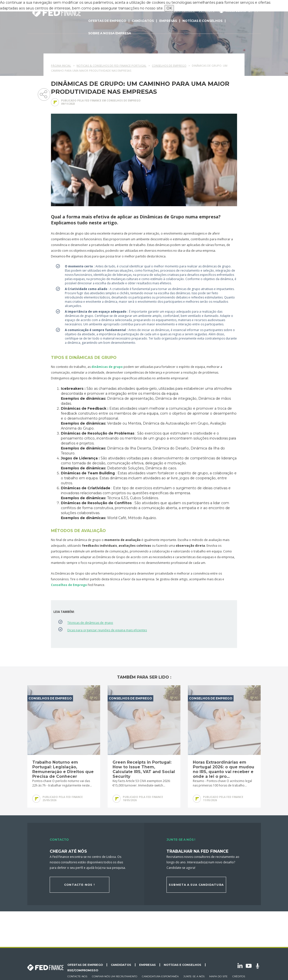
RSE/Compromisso (83, 970)
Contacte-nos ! (79, 885)
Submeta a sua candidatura (196, 885)
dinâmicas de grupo (107, 367)
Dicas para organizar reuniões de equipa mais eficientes (107, 630)
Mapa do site (218, 976)
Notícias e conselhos (202, 21)
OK (169, 8)
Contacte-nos (77, 976)
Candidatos (143, 21)
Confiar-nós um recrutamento (115, 976)
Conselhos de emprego (124, 100)
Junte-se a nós (194, 976)
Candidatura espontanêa (160, 976)
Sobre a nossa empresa (110, 33)
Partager (44, 94)
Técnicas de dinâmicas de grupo (90, 623)
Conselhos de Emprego (69, 585)
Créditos (239, 976)
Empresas (168, 21)
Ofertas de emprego (107, 21)
